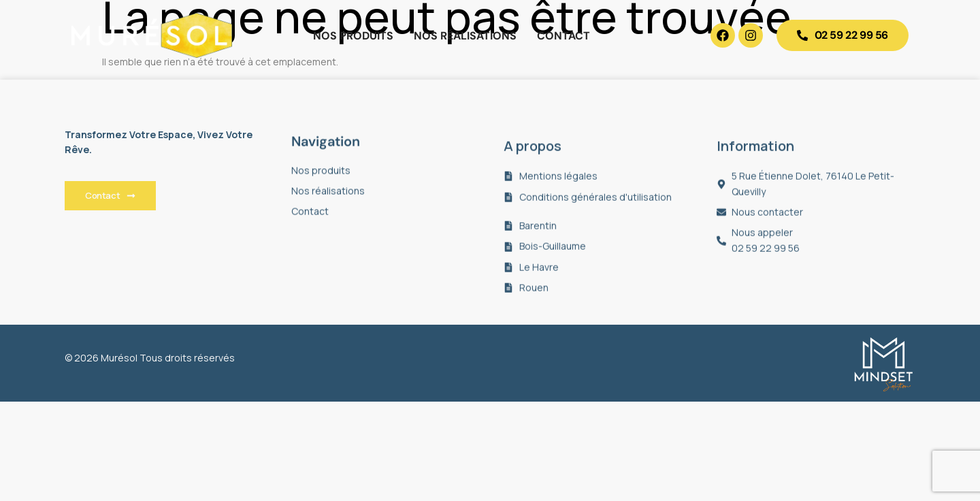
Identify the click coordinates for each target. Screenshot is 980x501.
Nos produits (353, 36)
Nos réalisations (465, 36)
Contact (563, 36)
